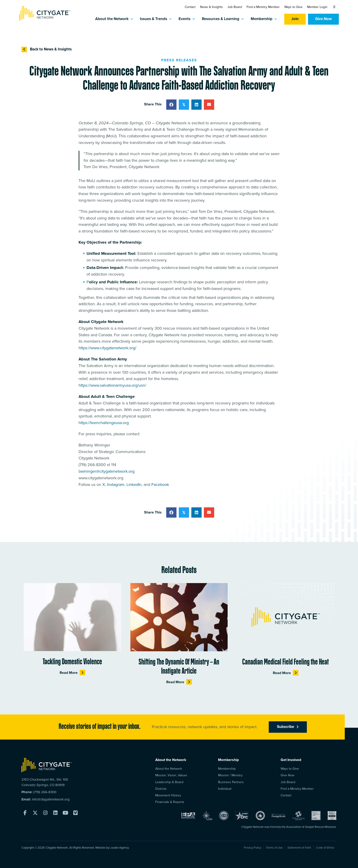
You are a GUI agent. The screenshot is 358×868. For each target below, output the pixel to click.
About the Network (112, 19)
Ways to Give (293, 7)
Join (295, 19)
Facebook (160, 485)
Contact (190, 7)
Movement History (168, 795)
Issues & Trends (154, 19)
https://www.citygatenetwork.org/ (107, 348)
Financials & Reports (170, 802)
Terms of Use (274, 848)
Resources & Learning (221, 19)
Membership (262, 19)
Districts (161, 789)
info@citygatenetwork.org (51, 799)
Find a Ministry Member (263, 7)
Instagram (116, 485)
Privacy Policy (253, 848)
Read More (72, 673)
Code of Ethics (325, 848)
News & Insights (211, 7)
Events (184, 19)
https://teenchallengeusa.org (104, 423)
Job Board (235, 7)
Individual (225, 789)
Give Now (323, 19)
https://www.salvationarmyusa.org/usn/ (112, 386)
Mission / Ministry (230, 775)
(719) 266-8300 (45, 792)
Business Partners (231, 782)
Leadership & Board (169, 782)
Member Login (317, 7)
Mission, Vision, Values (171, 775)
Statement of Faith (299, 848)
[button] (334, 7)
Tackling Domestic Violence (72, 662)
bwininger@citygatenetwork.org (107, 472)
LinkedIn (134, 485)
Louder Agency (119, 848)
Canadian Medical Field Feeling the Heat (286, 663)
